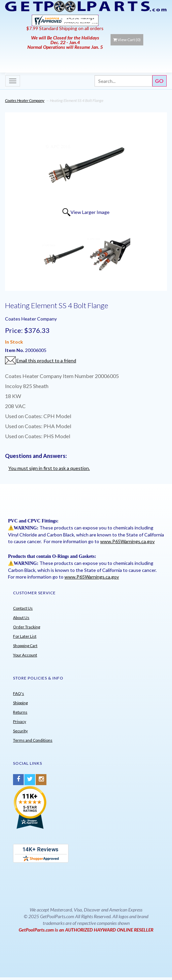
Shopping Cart (25, 646)
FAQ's (19, 693)
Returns (20, 712)
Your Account (25, 655)
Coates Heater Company (25, 100)
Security (20, 731)
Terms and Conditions (33, 740)
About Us (21, 618)
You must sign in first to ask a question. (49, 468)
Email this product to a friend (46, 360)
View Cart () (127, 40)
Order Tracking (27, 627)
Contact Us (23, 608)
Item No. (15, 350)
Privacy (20, 721)
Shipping (20, 703)
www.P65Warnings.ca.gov (127, 541)
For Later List (25, 636)
